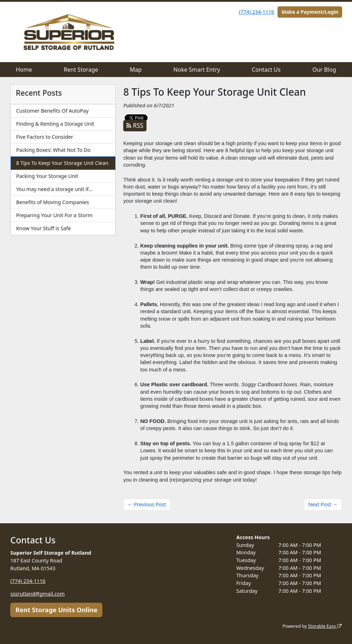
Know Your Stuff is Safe (44, 228)
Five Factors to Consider (45, 137)
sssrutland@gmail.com (37, 594)
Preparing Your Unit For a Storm (54, 215)
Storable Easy (325, 626)
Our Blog (324, 70)
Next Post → (323, 504)
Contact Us (266, 70)
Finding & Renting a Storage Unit (55, 124)
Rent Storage (81, 70)
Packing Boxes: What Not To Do (53, 150)
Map (136, 70)
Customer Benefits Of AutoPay (52, 111)
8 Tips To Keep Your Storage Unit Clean (62, 163)
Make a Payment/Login (310, 12)
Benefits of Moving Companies (53, 202)
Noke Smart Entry (197, 70)
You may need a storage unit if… (54, 189)
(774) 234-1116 (256, 12)
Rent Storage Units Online (56, 610)
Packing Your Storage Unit (47, 176)
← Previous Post (147, 504)
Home (24, 70)
